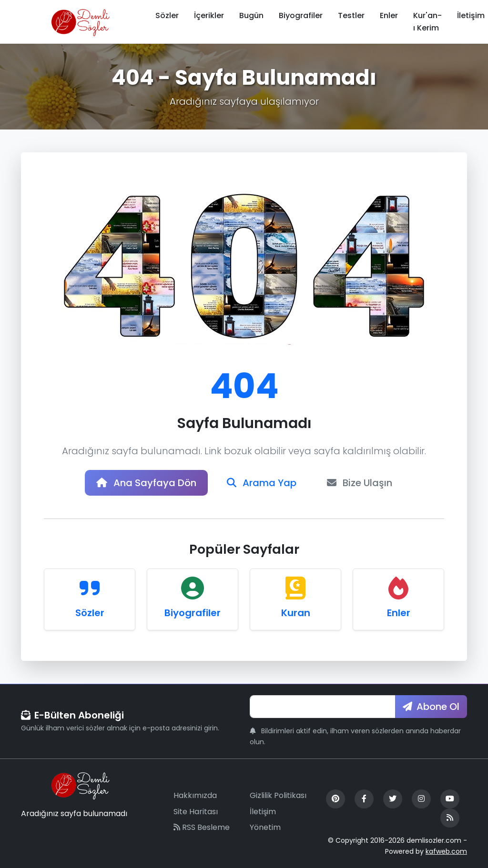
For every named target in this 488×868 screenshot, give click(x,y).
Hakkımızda (195, 795)
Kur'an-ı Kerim (427, 22)
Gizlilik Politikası (278, 795)
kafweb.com (446, 851)
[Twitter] (393, 799)
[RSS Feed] (450, 818)
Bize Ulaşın (360, 483)
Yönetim (265, 827)
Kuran (296, 613)
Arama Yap (262, 483)
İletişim (263, 812)
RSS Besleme (202, 827)
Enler (389, 15)
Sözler (167, 15)
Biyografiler (301, 15)
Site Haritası (196, 812)
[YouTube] (450, 799)
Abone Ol (431, 707)
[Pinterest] (335, 799)
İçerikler (209, 15)
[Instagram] (421, 799)
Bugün (251, 15)
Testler (351, 15)
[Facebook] (364, 799)
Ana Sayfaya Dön (146, 483)
